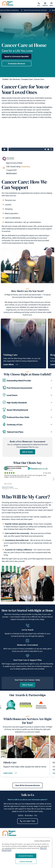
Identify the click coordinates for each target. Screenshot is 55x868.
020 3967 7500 (28, 821)
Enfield (5, 79)
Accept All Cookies (26, 856)
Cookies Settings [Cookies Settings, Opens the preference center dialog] (26, 861)
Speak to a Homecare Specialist (17, 56)
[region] (26, 853)
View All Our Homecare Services (27, 785)
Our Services (15, 79)
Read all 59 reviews (8, 487)
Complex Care (27, 79)
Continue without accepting (42, 841)
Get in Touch (27, 452)
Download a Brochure (17, 64)
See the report (11, 173)
